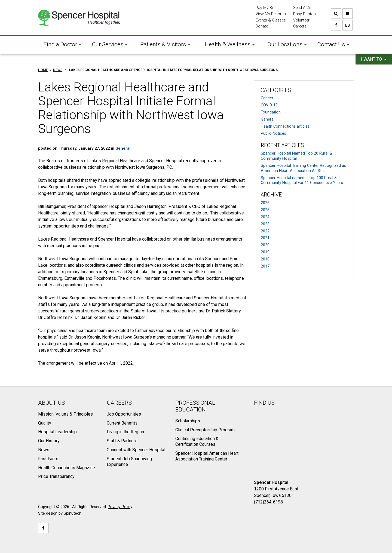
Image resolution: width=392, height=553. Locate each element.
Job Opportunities (124, 414)
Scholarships (188, 421)
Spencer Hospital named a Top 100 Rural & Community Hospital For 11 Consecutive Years (302, 180)
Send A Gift (303, 8)
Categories (276, 90)
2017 (265, 266)
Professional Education (195, 406)
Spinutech (73, 513)
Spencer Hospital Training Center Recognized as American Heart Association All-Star (303, 168)
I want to (374, 59)
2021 (265, 238)
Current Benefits (122, 423)
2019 (265, 252)
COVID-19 (269, 105)
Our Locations (287, 44)
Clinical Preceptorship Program (205, 430)
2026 (265, 203)
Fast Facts (48, 459)
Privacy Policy (120, 507)
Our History (49, 441)
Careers (300, 26)
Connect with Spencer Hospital (136, 450)
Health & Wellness (230, 44)
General (268, 119)
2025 (265, 210)
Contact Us (333, 44)
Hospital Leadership (57, 432)
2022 (265, 231)
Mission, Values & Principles (65, 414)
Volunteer (301, 20)
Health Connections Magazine (67, 468)
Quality (45, 423)
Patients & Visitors (165, 44)
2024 (265, 217)
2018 (265, 259)
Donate (262, 26)
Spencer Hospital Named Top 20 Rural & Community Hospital (296, 156)
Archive (271, 195)
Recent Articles (282, 145)
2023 (265, 224)
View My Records (271, 14)
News (44, 450)
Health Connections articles (285, 126)
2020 (265, 245)
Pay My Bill (265, 8)
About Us (51, 403)
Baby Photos (304, 14)
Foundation (271, 112)
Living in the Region (125, 432)
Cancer (267, 98)
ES (346, 25)
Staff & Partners (122, 441)
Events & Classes (271, 20)
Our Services (110, 44)
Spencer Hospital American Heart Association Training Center (207, 456)
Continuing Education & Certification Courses (197, 441)
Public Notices (273, 133)
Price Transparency (56, 476)
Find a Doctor (62, 44)
